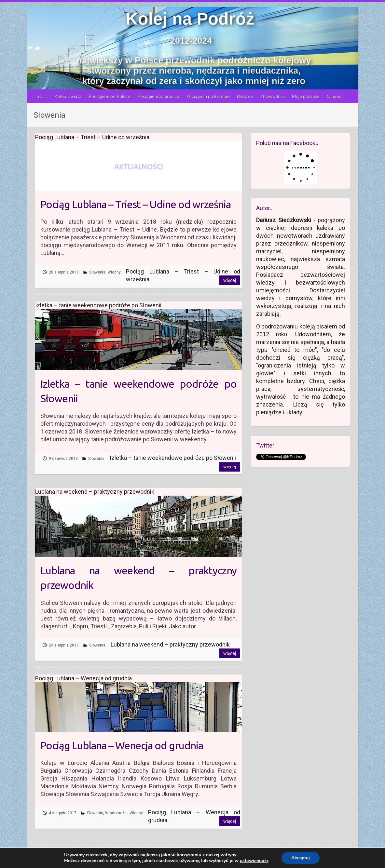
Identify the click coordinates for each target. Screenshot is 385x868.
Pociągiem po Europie (208, 96)
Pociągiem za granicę (158, 96)
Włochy (114, 272)
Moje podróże (306, 96)
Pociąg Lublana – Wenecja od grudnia (122, 745)
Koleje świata (68, 96)
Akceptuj (301, 858)
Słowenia (97, 272)
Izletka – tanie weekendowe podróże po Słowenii (138, 391)
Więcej (230, 280)
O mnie (334, 96)
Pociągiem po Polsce (109, 96)
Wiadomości (116, 813)
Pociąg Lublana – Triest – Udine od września (136, 204)
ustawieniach (254, 861)
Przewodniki (272, 96)
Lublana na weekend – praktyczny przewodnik (138, 578)
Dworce (245, 96)
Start (42, 96)
